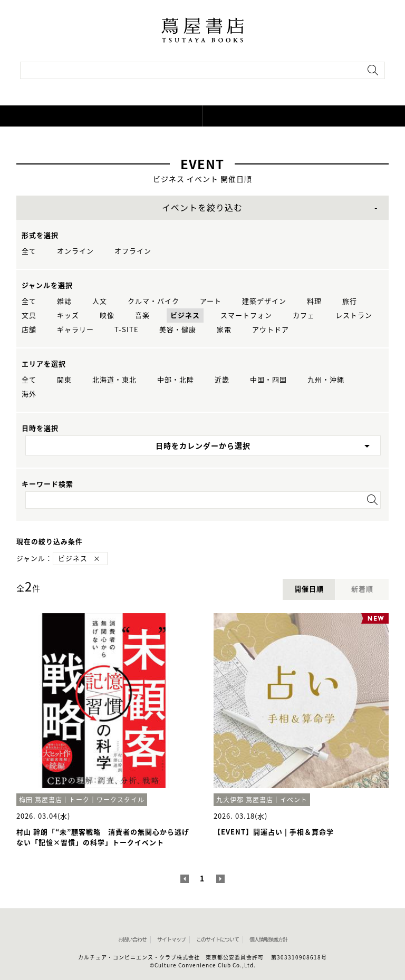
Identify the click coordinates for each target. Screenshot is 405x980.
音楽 (142, 316)
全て (29, 251)
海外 (29, 394)
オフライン (133, 251)
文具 (29, 316)
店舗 (29, 330)
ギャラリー (75, 330)
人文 (100, 301)
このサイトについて (218, 939)
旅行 (350, 301)
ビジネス (185, 316)
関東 (64, 380)
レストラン (354, 316)
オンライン (75, 251)
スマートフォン (246, 316)
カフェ (304, 316)
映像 (107, 316)
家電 (224, 330)
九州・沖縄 (326, 380)
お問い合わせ (132, 939)
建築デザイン (264, 301)
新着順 (362, 589)
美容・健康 (178, 330)
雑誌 (64, 301)
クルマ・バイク (153, 301)
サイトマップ (171, 939)
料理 (314, 301)
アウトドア (271, 330)
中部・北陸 (176, 380)
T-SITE (127, 330)
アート (211, 301)
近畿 (222, 380)
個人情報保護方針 (268, 939)
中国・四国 (268, 380)
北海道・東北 (114, 380)
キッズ (68, 316)
